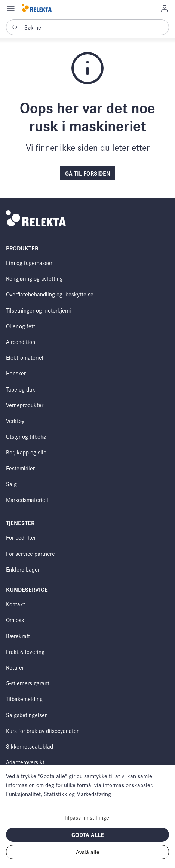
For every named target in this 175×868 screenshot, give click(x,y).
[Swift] (37, 8)
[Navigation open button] (11, 8)
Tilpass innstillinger (87, 817)
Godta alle (88, 835)
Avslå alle (88, 852)
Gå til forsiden (88, 173)
